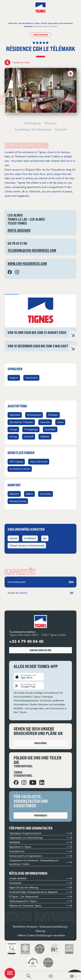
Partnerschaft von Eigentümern (40, 856)
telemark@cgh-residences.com (32, 250)
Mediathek (40, 842)
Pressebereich (40, 851)
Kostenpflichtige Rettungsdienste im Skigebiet (40, 892)
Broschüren (40, 743)
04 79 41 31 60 (17, 243)
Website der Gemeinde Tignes (40, 906)
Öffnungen (50, 123)
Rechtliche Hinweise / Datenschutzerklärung (40, 927)
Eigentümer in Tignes (40, 847)
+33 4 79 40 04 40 (26, 641)
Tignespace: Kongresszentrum (40, 833)
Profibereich (41, 815)
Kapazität (61, 129)
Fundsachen (40, 883)
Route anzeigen (19, 230)
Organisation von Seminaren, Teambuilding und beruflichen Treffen (40, 862)
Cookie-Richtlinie (40, 878)
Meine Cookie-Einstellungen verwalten (42, 935)
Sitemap (40, 931)
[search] (29, 976)
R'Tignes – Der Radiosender (40, 897)
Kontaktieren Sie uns (40, 650)
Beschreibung (32, 123)
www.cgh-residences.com (27, 263)
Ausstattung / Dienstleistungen (33, 129)
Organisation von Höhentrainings (40, 838)
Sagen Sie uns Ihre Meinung (40, 887)
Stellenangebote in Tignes (40, 901)
